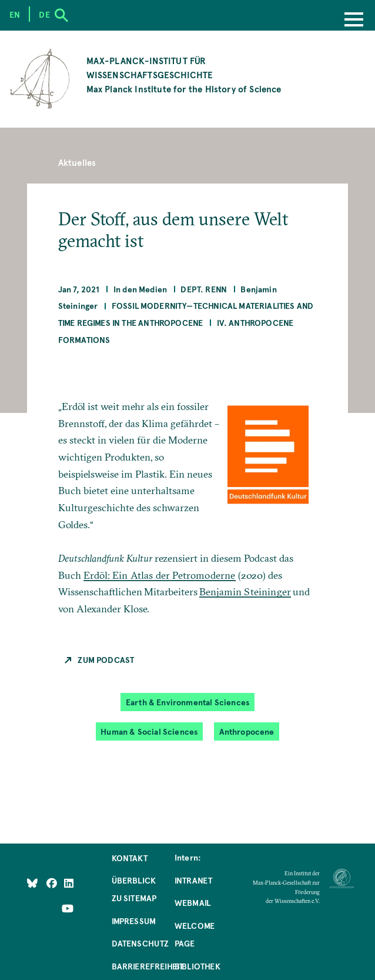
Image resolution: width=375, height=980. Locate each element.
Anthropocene (247, 731)
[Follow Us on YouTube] (68, 908)
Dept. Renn (204, 289)
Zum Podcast (106, 659)
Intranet (193, 880)
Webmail (192, 902)
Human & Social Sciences (149, 731)
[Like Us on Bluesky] (32, 883)
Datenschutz (140, 943)
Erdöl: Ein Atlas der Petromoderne (160, 575)
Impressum (134, 921)
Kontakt (130, 858)
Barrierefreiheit (148, 966)
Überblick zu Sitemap (134, 889)
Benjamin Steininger (245, 591)
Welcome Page (195, 934)
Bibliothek (197, 966)
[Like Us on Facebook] (53, 883)
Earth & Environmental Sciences (187, 702)
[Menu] (354, 21)
